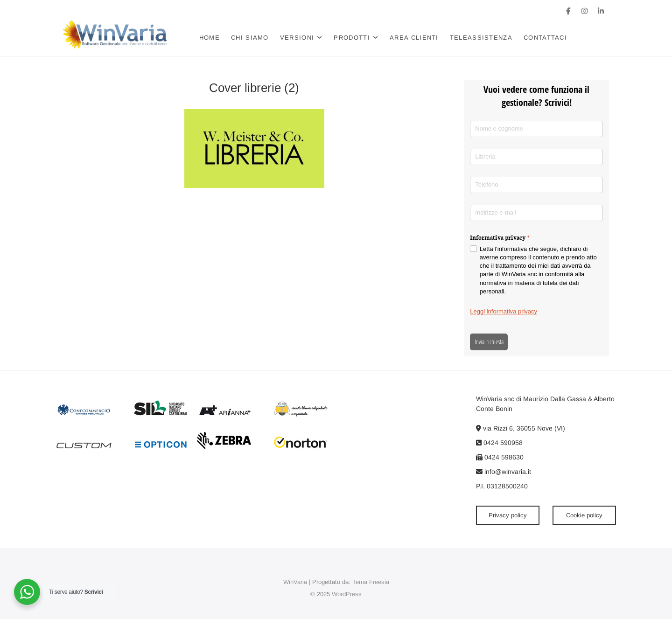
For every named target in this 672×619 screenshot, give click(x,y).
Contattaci (545, 38)
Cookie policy (584, 515)
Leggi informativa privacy (504, 311)
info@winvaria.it (504, 472)
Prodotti (352, 38)
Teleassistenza (481, 38)
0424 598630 (500, 457)
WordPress (347, 594)
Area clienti (414, 38)
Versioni (297, 38)
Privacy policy (508, 515)
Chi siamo (250, 38)
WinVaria (295, 582)
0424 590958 (499, 443)
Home (210, 38)
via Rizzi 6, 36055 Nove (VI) (521, 428)
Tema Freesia (371, 582)
